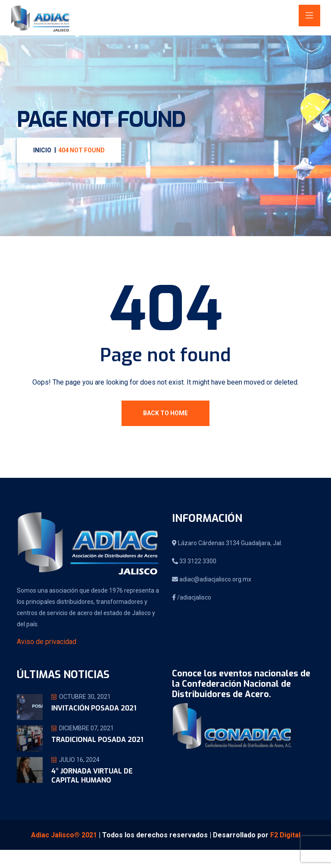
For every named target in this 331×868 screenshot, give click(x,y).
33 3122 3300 (194, 561)
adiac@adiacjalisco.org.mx (212, 579)
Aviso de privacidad (47, 642)
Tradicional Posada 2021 (97, 740)
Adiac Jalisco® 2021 (64, 835)
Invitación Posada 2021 (94, 708)
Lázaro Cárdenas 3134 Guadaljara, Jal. (227, 543)
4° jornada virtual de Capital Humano (92, 776)
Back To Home (165, 413)
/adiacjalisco (192, 597)
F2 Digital (285, 835)
